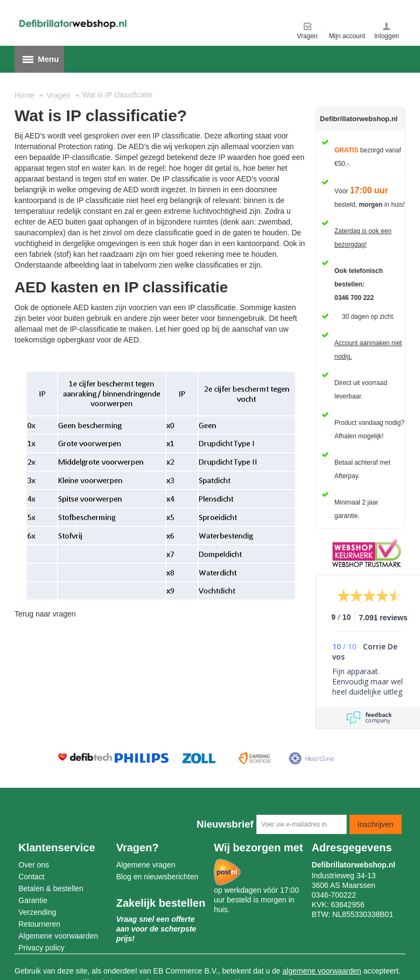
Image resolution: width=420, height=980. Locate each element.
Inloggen (387, 36)
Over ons (34, 865)
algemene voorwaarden (322, 971)
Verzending (37, 912)
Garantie (33, 900)
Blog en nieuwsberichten (157, 877)
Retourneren (39, 924)
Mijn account (347, 36)
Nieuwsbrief (225, 824)
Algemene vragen (146, 865)
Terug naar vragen (45, 614)
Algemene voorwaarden (58, 936)
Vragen (307, 36)
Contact (31, 877)
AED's (139, 146)
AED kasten (93, 307)
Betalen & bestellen (51, 888)
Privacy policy (41, 948)
